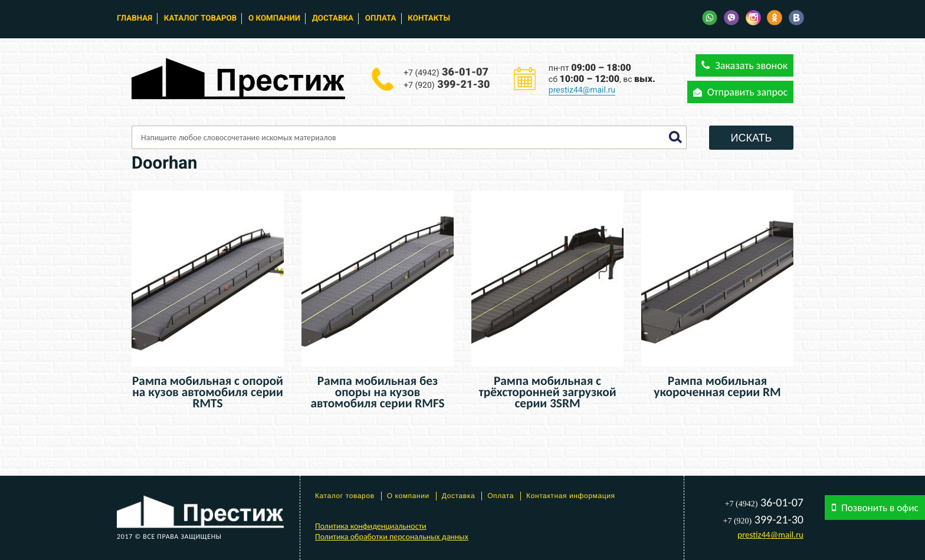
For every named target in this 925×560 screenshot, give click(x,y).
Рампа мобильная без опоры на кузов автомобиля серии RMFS (377, 392)
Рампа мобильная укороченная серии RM (717, 386)
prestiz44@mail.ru (582, 90)
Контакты (429, 19)
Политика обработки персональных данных (392, 537)
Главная (135, 19)
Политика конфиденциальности (371, 526)
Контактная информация (571, 496)
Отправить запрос (740, 92)
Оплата (381, 19)
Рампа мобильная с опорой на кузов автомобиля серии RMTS (208, 392)
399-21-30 (447, 85)
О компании (274, 19)
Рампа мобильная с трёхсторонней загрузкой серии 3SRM (547, 392)
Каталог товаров (200, 19)
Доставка (333, 19)
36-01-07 (446, 72)
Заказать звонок (744, 65)
